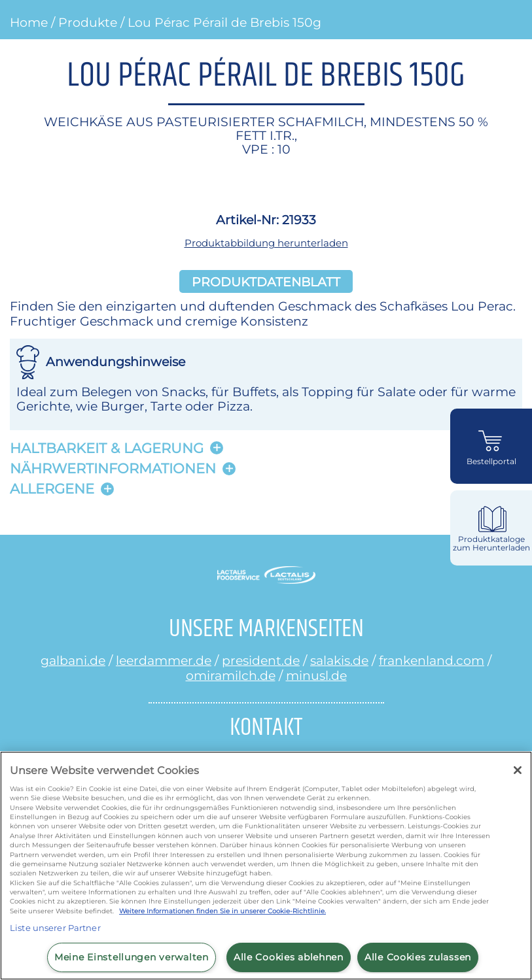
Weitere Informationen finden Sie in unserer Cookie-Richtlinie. (222, 911)
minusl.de (316, 675)
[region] (266, 866)
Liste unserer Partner (55, 928)
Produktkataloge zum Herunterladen (491, 544)
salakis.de (339, 660)
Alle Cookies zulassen (418, 957)
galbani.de (73, 660)
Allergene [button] (52, 489)
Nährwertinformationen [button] (113, 468)
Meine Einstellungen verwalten (132, 957)
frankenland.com (432, 660)
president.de (261, 660)
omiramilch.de (231, 675)
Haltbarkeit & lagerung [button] (107, 448)
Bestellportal (491, 462)
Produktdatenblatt (266, 281)
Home (29, 22)
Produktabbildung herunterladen (266, 243)
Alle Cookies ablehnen (289, 957)
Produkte (88, 22)
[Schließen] (518, 770)
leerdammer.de (164, 660)
